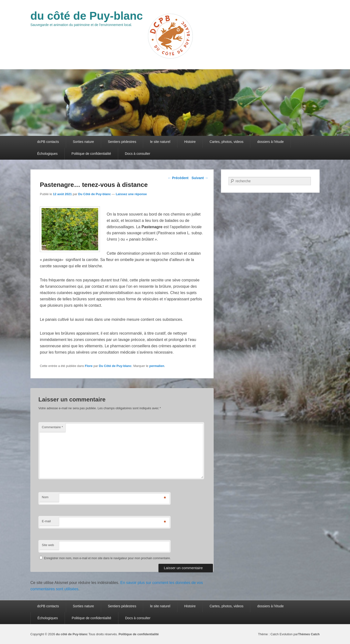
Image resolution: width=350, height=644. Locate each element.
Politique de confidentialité (91, 154)
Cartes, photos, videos (226, 142)
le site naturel (160, 142)
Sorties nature (83, 142)
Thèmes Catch (309, 634)
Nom (45, 497)
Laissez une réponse (131, 194)
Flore (89, 366)
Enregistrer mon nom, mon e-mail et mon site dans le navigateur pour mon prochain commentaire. (107, 558)
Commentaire (52, 427)
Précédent (178, 178)
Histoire (190, 142)
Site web (48, 545)
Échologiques (47, 154)
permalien (157, 366)
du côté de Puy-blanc (87, 16)
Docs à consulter (138, 154)
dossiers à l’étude (270, 142)
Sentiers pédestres (122, 142)
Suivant (200, 178)
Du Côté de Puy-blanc (95, 194)
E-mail (46, 521)
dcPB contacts (48, 142)
